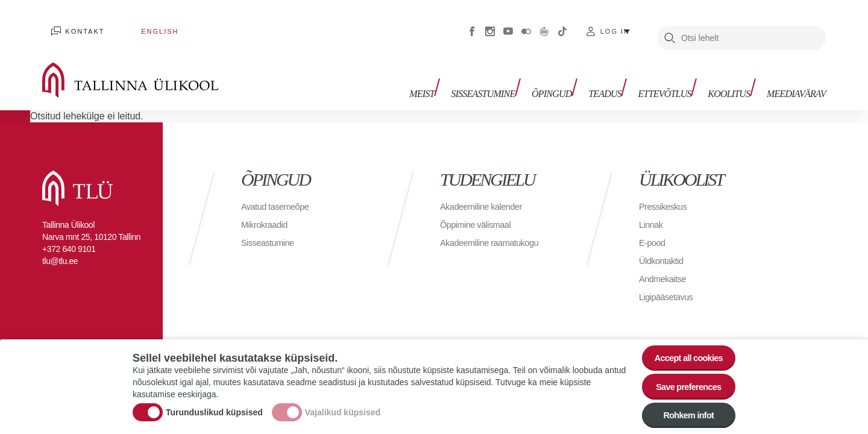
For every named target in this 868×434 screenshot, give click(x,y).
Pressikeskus (665, 193)
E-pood (654, 229)
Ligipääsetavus (669, 283)
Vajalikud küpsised (343, 407)
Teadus (619, 77)
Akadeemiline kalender (486, 193)
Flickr (526, 24)
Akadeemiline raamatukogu (495, 229)
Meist (449, 77)
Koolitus (734, 77)
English (132, 24)
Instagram (490, 24)
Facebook (472, 24)
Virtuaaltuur (544, 24)
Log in (615, 24)
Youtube (508, 24)
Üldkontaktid (664, 247)
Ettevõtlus (674, 77)
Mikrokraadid (267, 211)
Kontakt (76, 24)
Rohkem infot (683, 414)
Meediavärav (796, 77)
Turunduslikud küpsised (214, 407)
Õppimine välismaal (480, 211)
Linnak (652, 211)
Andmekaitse (665, 265)
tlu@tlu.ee (60, 247)
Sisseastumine (506, 77)
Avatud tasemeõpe (279, 193)
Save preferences (683, 381)
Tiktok (562, 24)
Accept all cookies (683, 348)
